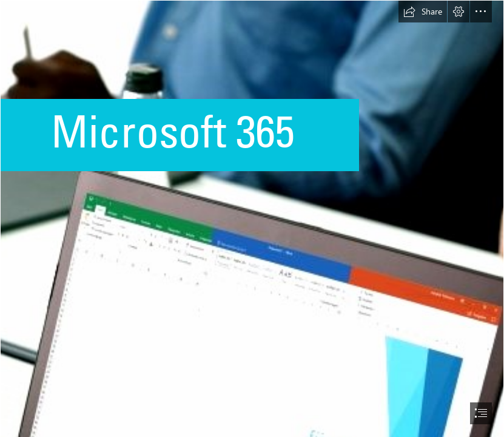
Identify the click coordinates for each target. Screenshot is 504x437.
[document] (252, 218)
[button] (423, 12)
